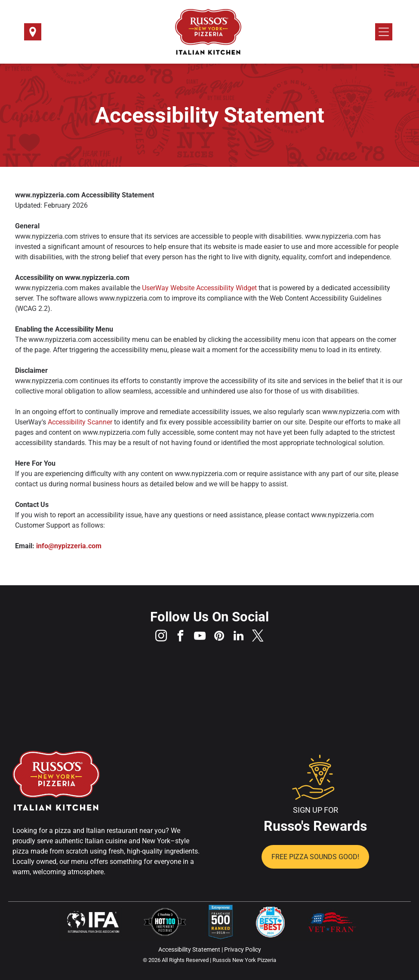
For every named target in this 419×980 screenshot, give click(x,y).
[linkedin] (239, 637)
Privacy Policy (243, 949)
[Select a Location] (33, 35)
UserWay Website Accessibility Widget (199, 288)
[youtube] (200, 637)
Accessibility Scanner (80, 422)
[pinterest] (219, 637)
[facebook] (181, 637)
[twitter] (258, 637)
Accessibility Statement (189, 949)
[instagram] (161, 637)
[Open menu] (384, 32)
